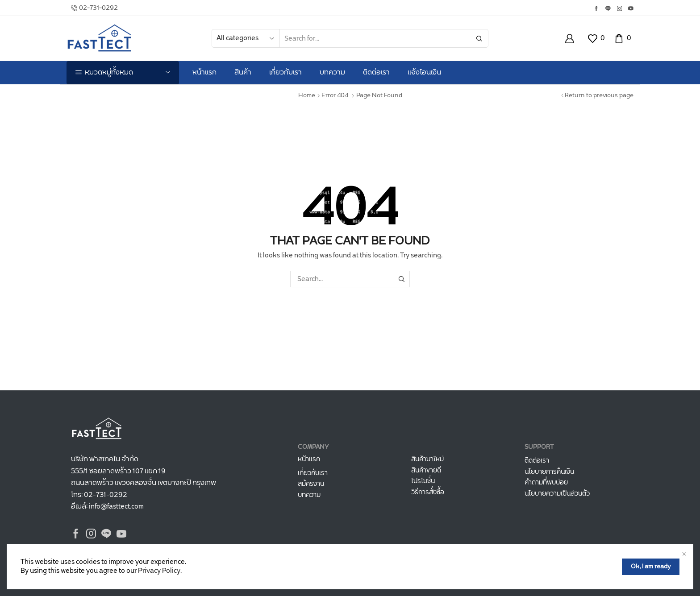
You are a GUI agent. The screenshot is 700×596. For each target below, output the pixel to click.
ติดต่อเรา (376, 72)
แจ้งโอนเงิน (424, 72)
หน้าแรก (204, 72)
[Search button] (479, 38)
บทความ (332, 72)
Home (307, 96)
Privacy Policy (159, 577)
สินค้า (243, 72)
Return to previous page (599, 96)
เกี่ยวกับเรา (285, 72)
